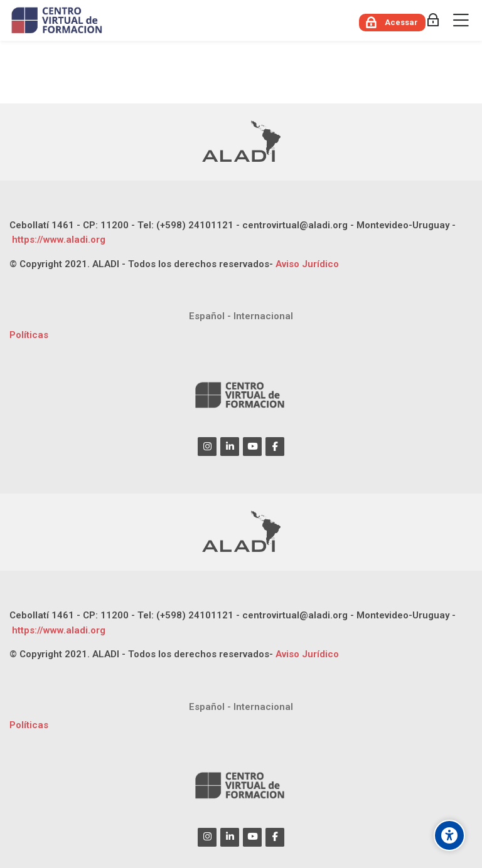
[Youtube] (252, 447)
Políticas (29, 335)
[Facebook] (275, 447)
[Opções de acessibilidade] (449, 835)
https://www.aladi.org (57, 240)
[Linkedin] (230, 447)
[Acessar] (392, 23)
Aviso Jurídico (307, 264)
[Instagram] (207, 447)
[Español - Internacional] (241, 316)
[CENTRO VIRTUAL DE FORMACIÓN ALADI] (58, 21)
